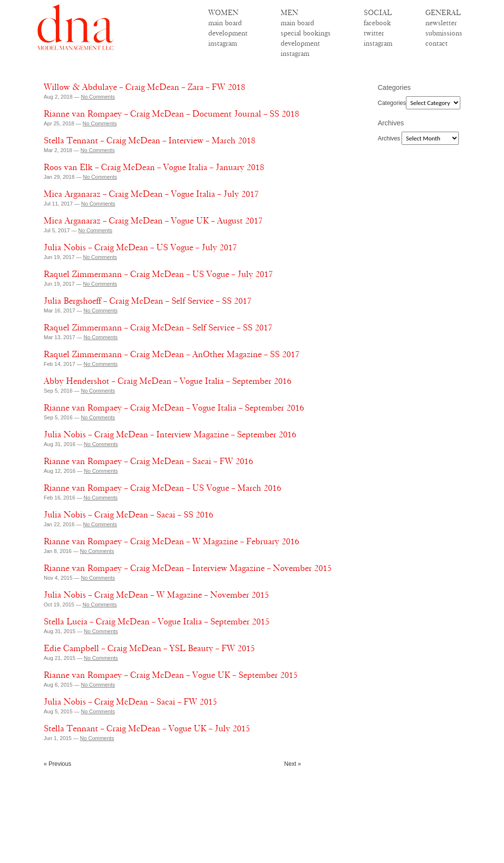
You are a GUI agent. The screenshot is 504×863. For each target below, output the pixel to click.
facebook (377, 23)
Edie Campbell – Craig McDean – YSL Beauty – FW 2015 (149, 648)
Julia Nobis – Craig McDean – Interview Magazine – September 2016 (170, 434)
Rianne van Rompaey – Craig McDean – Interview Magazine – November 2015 (188, 568)
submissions (444, 33)
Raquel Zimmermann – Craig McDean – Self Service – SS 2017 (158, 328)
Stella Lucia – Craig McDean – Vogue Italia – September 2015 (157, 621)
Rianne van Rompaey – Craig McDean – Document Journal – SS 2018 (171, 114)
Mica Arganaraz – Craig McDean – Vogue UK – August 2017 (153, 221)
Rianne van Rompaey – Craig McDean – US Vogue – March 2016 (162, 488)
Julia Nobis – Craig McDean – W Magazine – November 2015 (156, 595)
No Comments (98, 97)
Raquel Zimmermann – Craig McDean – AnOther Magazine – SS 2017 (172, 354)
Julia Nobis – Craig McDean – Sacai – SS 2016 (128, 515)
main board (225, 23)
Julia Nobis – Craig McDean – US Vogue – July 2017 (140, 247)
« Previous (58, 764)
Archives (389, 138)
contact (437, 43)
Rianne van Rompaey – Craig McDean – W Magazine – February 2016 (171, 541)
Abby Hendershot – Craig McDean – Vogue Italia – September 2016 (168, 381)
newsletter (441, 23)
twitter (374, 33)
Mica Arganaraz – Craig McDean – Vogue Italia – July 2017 (151, 194)
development (228, 33)
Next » (293, 764)
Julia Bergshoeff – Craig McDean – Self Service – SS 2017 (148, 301)
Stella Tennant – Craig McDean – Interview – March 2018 (150, 140)
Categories (392, 103)
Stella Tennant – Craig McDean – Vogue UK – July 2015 (147, 728)
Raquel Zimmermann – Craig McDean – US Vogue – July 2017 (158, 274)
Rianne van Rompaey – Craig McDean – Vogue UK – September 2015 (171, 675)
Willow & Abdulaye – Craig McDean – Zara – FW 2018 (144, 87)
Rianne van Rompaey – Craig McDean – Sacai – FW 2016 (148, 461)
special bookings (306, 33)
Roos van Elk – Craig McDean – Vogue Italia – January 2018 (154, 167)
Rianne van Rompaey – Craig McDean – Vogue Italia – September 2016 (174, 408)
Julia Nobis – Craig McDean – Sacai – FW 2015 (130, 702)
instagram (223, 43)
